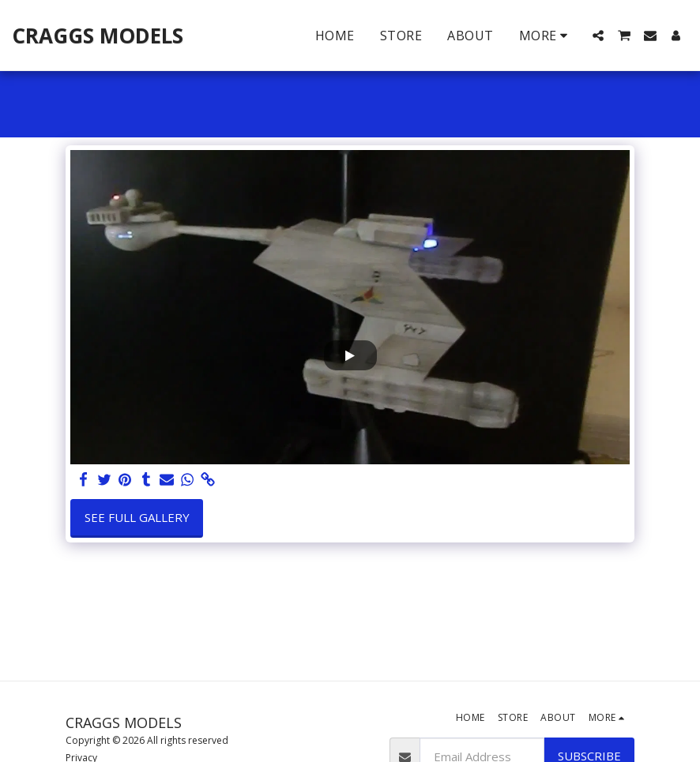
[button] (598, 36)
